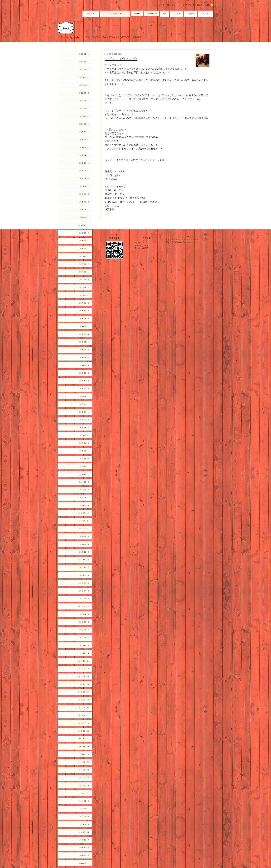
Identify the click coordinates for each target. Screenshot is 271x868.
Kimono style (152, 13)
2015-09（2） (85, 389)
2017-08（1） (85, 272)
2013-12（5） (85, 552)
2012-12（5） (85, 645)
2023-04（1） (85, 54)
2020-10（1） (85, 132)
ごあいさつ (205, 13)
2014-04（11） (85, 521)
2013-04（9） (85, 614)
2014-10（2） (85, 474)
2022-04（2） (85, 93)
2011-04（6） (85, 801)
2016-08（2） (85, 318)
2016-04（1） (85, 342)
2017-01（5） (85, 303)
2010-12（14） (85, 832)
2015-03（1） (85, 435)
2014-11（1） (85, 466)
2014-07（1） (85, 497)
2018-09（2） (85, 202)
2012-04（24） (85, 708)
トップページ (91, 13)
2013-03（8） (85, 622)
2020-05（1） (85, 147)
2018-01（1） (85, 248)
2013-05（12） (85, 606)
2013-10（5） (85, 567)
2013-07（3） (85, 591)
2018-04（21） (85, 225)
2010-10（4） (85, 848)
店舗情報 (191, 13)
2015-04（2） (85, 427)
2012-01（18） (85, 731)
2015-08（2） (85, 396)
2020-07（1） (85, 140)
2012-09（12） (85, 669)
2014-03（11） (85, 529)
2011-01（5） (85, 824)
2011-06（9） (85, 785)
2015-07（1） (85, 404)
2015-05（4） (85, 420)
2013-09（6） (85, 575)
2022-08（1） (85, 70)
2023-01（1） (85, 62)
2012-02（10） (85, 723)
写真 (165, 13)
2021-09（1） (85, 116)
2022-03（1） (85, 101)
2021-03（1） (85, 124)
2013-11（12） (85, 560)
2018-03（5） (85, 233)
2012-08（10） (85, 676)
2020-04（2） (85, 155)
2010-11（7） (85, 840)
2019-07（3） (85, 178)
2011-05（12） (85, 793)
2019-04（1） (85, 186)
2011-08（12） (85, 770)
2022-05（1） (85, 85)
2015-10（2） (85, 381)
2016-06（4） (85, 334)
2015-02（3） (85, 443)
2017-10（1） (85, 256)
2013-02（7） (85, 630)
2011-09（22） (85, 762)
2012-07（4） (85, 684)
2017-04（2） (85, 287)
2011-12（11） (85, 739)
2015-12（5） (85, 373)
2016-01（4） (85, 365)
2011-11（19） (85, 746)
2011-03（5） (85, 809)
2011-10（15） (85, 754)
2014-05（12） (85, 513)
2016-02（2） (85, 357)
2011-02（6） (85, 816)
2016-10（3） (85, 311)
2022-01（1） (85, 108)
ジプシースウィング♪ (121, 59)
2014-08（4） (85, 490)
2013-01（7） (85, 638)
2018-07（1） (85, 210)
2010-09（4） (85, 855)
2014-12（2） (85, 459)
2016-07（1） (85, 326)
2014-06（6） (85, 505)
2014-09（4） (85, 482)
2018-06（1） (85, 217)
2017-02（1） (85, 295)
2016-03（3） (85, 350)
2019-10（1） (85, 163)
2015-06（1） (85, 412)
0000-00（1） (85, 863)
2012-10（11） (85, 661)
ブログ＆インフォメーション (115, 13)
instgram (137, 13)
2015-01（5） (85, 451)
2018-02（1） (85, 241)
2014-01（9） (85, 544)
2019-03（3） (85, 194)
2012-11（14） (85, 653)
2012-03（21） (85, 715)
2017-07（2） (85, 280)
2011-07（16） (85, 778)
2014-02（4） (85, 536)
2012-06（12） (85, 692)
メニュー (177, 13)
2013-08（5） (85, 583)
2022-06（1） (85, 77)
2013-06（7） (85, 599)
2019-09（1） (85, 171)
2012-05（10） (85, 700)
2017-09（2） (85, 264)
